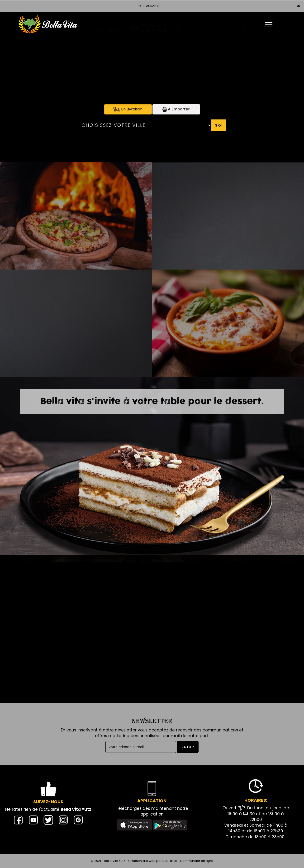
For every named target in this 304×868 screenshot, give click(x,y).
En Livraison (128, 109)
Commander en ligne (197, 861)
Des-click (170, 861)
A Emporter (176, 109)
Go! (219, 125)
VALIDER (188, 747)
